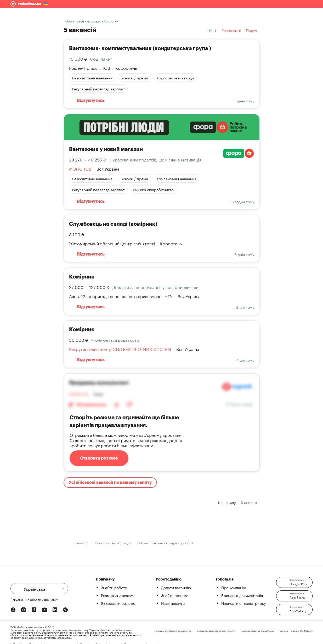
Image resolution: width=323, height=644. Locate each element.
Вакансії (81, 543)
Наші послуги (173, 603)
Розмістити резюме (118, 595)
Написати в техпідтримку (243, 603)
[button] (294, 582)
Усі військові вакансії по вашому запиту (110, 483)
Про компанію (234, 587)
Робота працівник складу (112, 543)
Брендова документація (242, 595)
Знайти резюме (175, 595)
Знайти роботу (114, 587)
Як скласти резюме (118, 603)
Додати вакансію (176, 587)
